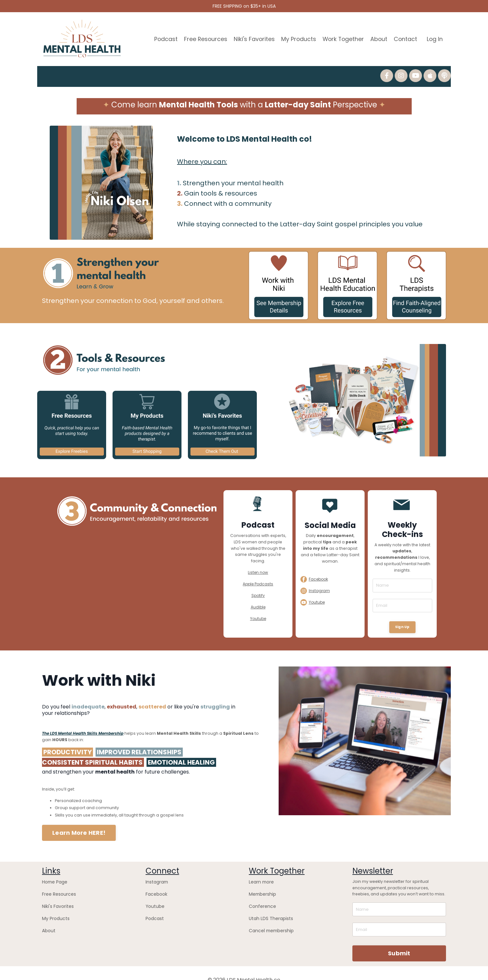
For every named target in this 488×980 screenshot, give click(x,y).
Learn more (260, 869)
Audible (258, 599)
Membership (261, 881)
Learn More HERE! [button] (79, 821)
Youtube (258, 610)
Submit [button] (399, 940)
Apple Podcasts (258, 576)
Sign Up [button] (402, 619)
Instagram (156, 869)
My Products (296, 38)
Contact (405, 38)
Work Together (342, 38)
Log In (435, 38)
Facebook (155, 881)
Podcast (162, 38)
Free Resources (202, 38)
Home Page (53, 869)
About (378, 38)
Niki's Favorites (252, 38)
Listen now (258, 565)
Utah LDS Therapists (268, 903)
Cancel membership (269, 914)
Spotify (258, 587)
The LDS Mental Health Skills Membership (83, 723)
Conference (260, 892)
